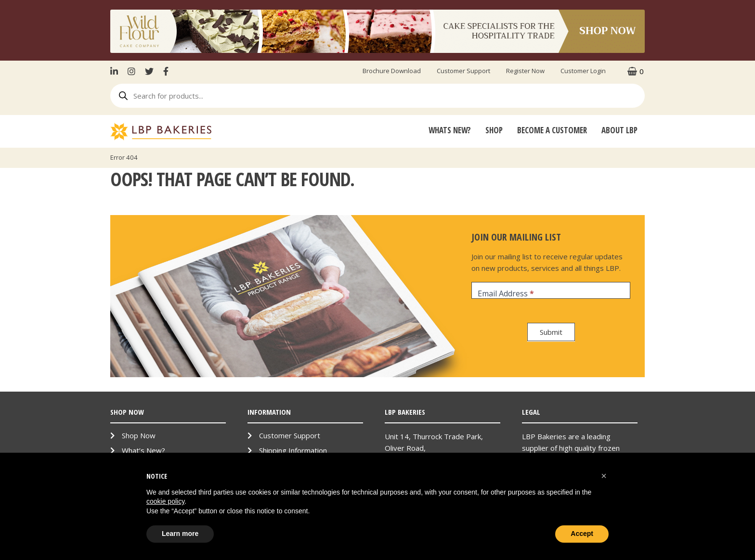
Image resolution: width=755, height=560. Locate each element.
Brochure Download (392, 71)
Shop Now (139, 435)
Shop (494, 130)
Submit (551, 332)
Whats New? (450, 130)
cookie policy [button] (165, 501)
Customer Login (583, 71)
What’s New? (143, 450)
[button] (604, 476)
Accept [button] (582, 534)
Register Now (525, 71)
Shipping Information (293, 450)
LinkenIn (117, 71)
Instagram (131, 71)
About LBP (619, 130)
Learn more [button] (180, 534)
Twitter (149, 71)
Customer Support (463, 71)
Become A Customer (552, 130)
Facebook (166, 71)
